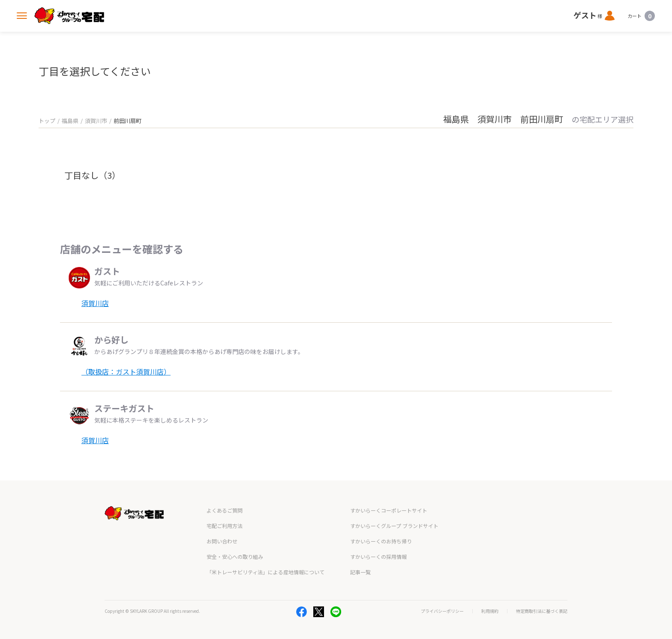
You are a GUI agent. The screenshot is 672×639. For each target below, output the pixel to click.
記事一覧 (360, 572)
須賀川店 (95, 303)
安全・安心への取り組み (235, 556)
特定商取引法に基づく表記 (542, 611)
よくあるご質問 (225, 510)
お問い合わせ (222, 541)
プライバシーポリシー (442, 611)
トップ (47, 121)
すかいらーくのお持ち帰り (381, 541)
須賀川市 (96, 121)
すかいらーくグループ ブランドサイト (394, 526)
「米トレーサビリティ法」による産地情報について (265, 572)
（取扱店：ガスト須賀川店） (126, 372)
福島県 (70, 121)
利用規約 (490, 611)
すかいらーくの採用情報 (378, 556)
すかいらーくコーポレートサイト (389, 510)
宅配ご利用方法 (225, 526)
